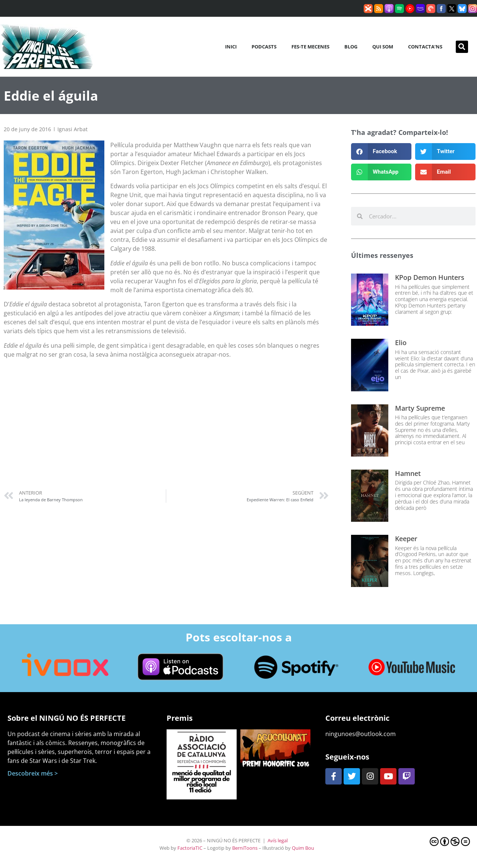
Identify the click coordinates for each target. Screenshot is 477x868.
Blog (351, 47)
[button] (462, 47)
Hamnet (408, 473)
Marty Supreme (420, 408)
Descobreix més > (33, 773)
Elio (401, 343)
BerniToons (245, 848)
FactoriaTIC (190, 848)
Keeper (406, 539)
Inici (231, 47)
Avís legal (278, 840)
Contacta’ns (425, 47)
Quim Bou (303, 848)
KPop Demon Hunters (430, 277)
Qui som (383, 47)
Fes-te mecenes (310, 47)
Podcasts (264, 47)
